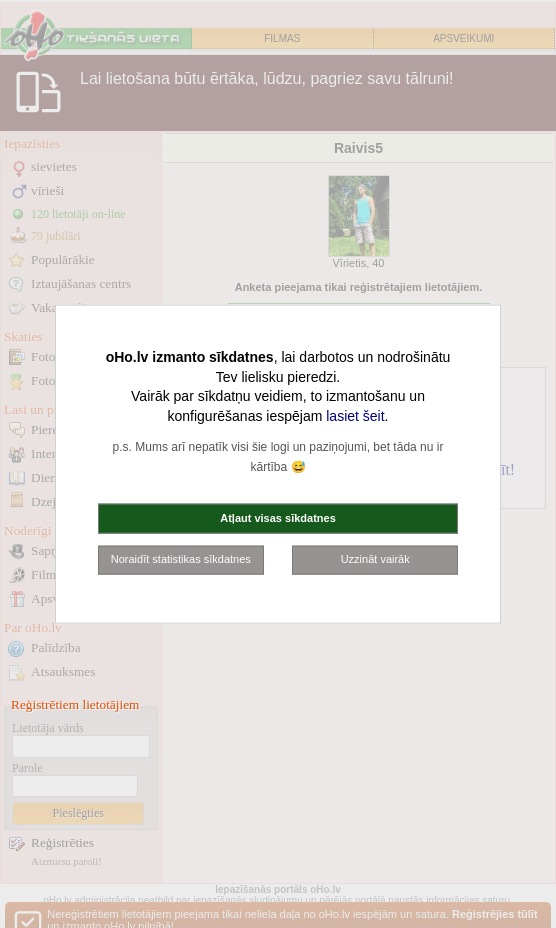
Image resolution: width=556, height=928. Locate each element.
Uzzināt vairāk (375, 559)
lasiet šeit (355, 415)
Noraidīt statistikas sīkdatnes (181, 559)
